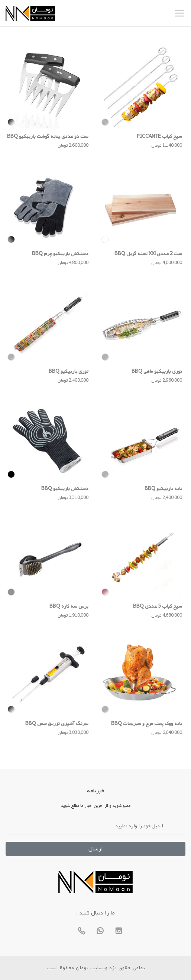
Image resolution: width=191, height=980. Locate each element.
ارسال (96, 849)
